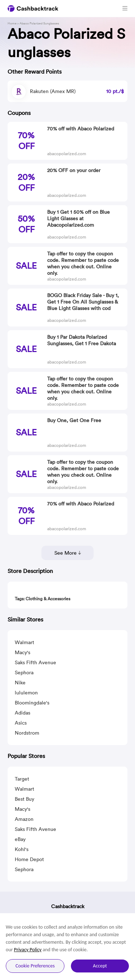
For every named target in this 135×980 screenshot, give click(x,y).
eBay (20, 839)
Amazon (24, 819)
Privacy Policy (28, 950)
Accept (100, 966)
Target (22, 779)
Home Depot (29, 859)
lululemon (26, 693)
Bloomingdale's (32, 703)
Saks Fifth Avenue (35, 662)
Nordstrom (27, 733)
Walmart (24, 642)
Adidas (22, 713)
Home (12, 23)
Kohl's (22, 849)
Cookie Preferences (35, 966)
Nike (20, 683)
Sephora (24, 672)
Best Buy (24, 799)
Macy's (22, 652)
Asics (21, 723)
